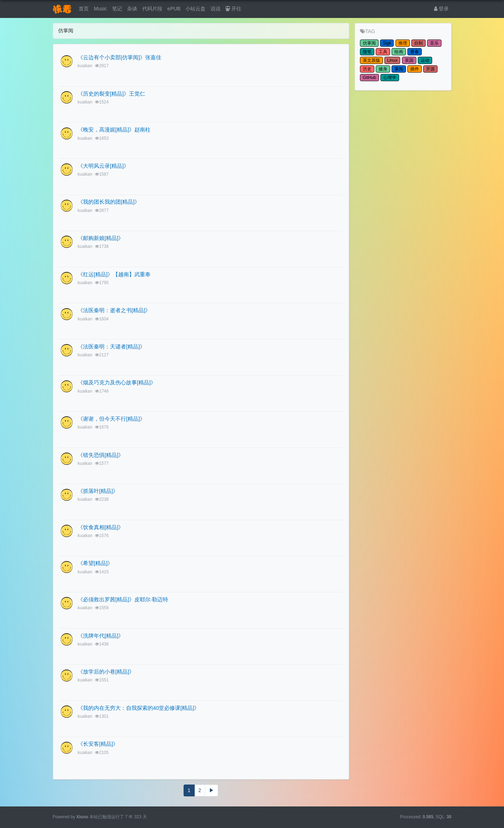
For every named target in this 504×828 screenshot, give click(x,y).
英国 (409, 60)
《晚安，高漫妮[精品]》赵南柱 (114, 130)
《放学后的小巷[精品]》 (106, 672)
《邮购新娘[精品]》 (101, 238)
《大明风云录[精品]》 (103, 166)
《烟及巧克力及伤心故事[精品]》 (117, 383)
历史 (367, 69)
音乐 (434, 43)
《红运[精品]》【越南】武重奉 (114, 274)
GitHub (369, 78)
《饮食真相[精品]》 (101, 527)
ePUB (174, 9)
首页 (84, 9)
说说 (216, 9)
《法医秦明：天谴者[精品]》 (111, 347)
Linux (392, 60)
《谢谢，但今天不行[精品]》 (111, 419)
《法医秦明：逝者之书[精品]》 (114, 310)
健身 (383, 69)
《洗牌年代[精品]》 (101, 636)
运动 (425, 60)
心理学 (390, 78)
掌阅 (399, 69)
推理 (403, 43)
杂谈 (132, 9)
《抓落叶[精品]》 (98, 491)
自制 (419, 43)
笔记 (117, 9)
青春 (415, 52)
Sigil (387, 43)
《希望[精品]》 (95, 563)
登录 (441, 9)
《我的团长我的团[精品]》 (109, 202)
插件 (415, 69)
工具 (383, 52)
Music (100, 9)
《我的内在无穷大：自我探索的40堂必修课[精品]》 (138, 708)
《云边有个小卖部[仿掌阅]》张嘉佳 (119, 57)
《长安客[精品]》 (98, 744)
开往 (233, 9)
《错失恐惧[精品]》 (101, 455)
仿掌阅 (369, 43)
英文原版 (371, 60)
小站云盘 (195, 9)
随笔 (367, 52)
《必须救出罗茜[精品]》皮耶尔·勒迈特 (123, 600)
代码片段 (152, 9)
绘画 (399, 52)
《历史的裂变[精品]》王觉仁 (111, 94)
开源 (430, 69)
